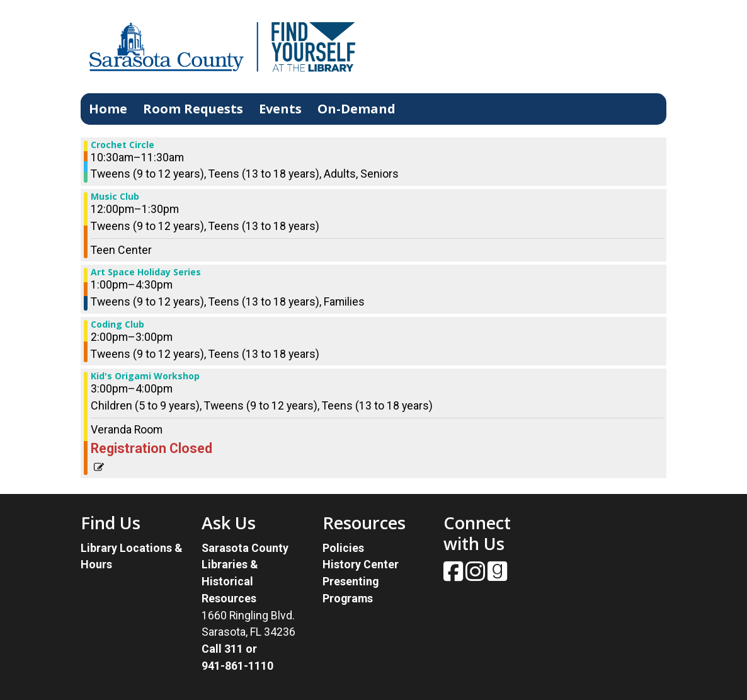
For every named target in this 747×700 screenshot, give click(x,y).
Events (280, 109)
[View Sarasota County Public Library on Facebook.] (454, 576)
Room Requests (193, 109)
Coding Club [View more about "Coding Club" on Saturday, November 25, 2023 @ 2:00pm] (117, 324)
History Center (361, 564)
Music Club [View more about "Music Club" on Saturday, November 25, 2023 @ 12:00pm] (115, 197)
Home (108, 109)
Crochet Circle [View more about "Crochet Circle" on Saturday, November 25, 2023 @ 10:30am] (123, 145)
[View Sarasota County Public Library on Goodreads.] (497, 576)
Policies (343, 548)
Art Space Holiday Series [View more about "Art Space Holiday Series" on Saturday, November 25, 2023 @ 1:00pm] (146, 272)
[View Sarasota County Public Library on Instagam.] (476, 576)
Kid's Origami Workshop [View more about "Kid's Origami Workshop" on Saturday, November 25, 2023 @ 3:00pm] (145, 376)
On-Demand (356, 109)
